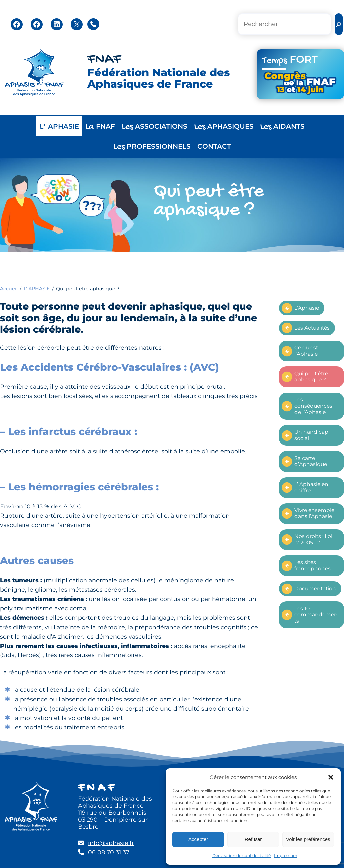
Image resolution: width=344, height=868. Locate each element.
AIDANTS (282, 127)
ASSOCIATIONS (155, 127)
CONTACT (214, 146)
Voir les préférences (308, 839)
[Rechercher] (339, 24)
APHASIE (59, 127)
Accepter (198, 839)
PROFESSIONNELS (152, 147)
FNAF (104, 60)
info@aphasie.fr (111, 843)
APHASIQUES (224, 127)
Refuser (253, 839)
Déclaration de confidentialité (242, 856)
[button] (331, 777)
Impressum (286, 856)
